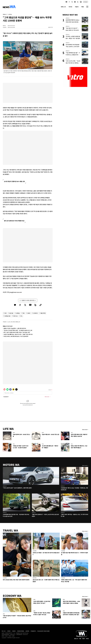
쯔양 (6, 313)
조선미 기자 (50, 27)
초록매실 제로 (7, 316)
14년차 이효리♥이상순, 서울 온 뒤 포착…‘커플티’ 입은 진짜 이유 (18, 334)
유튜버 (29, 313)
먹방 (23, 313)
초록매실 (18, 313)
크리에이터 (35, 313)
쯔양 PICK (15, 316)
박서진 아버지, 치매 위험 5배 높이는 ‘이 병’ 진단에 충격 (16, 336)
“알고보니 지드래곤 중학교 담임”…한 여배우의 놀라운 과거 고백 (18, 330)
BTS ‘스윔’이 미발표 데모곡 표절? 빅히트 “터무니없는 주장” (17, 332)
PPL (22, 316)
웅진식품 (11, 313)
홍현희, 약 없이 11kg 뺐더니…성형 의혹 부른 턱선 (15, 328)
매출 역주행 (43, 313)
